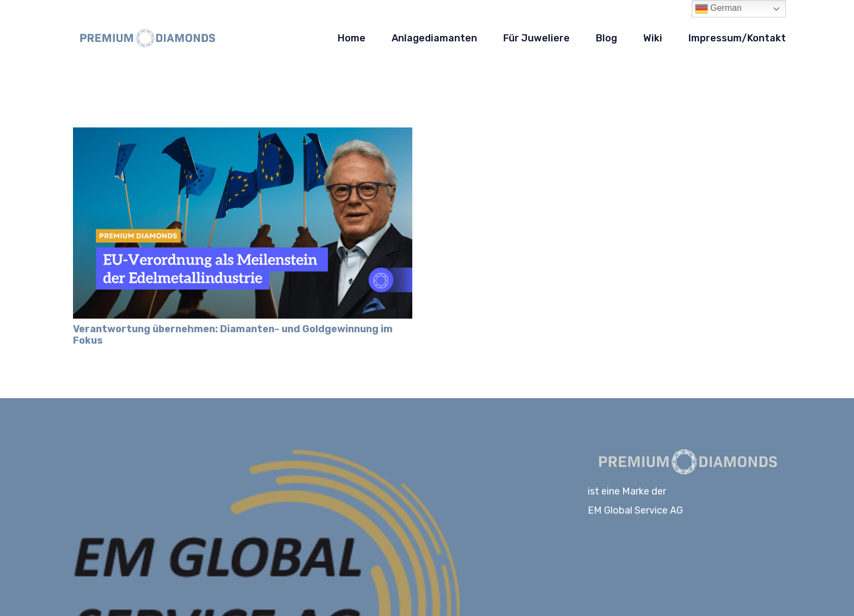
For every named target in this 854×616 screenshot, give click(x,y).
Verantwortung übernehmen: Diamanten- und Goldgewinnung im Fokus (233, 335)
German (718, 9)
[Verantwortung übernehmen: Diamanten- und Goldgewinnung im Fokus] (243, 135)
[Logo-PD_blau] (145, 38)
